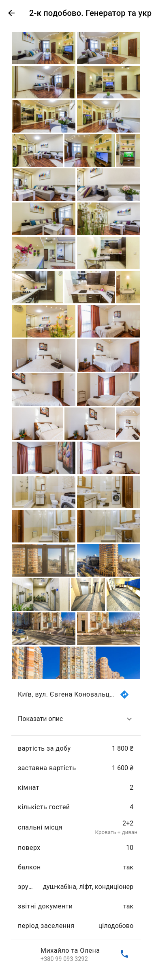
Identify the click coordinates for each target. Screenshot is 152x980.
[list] (76, 824)
